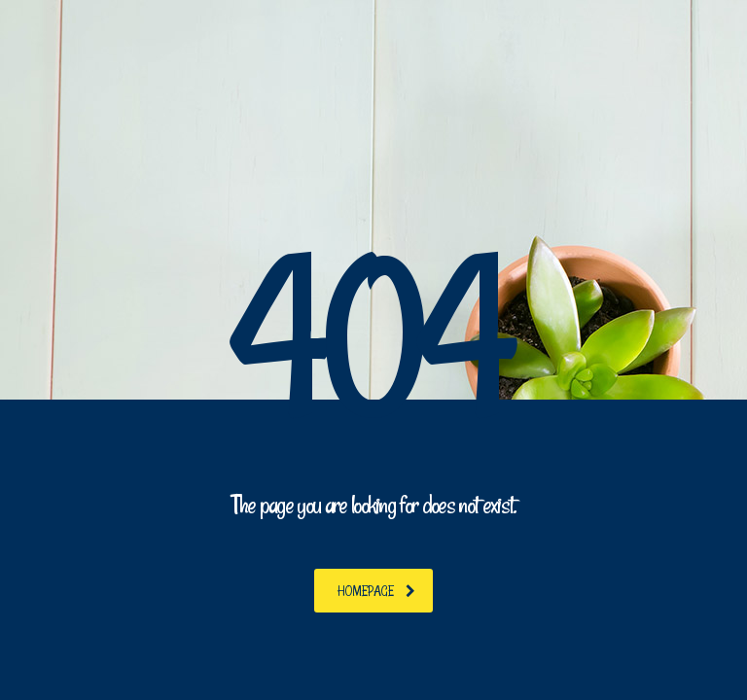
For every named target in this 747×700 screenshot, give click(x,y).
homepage (376, 591)
